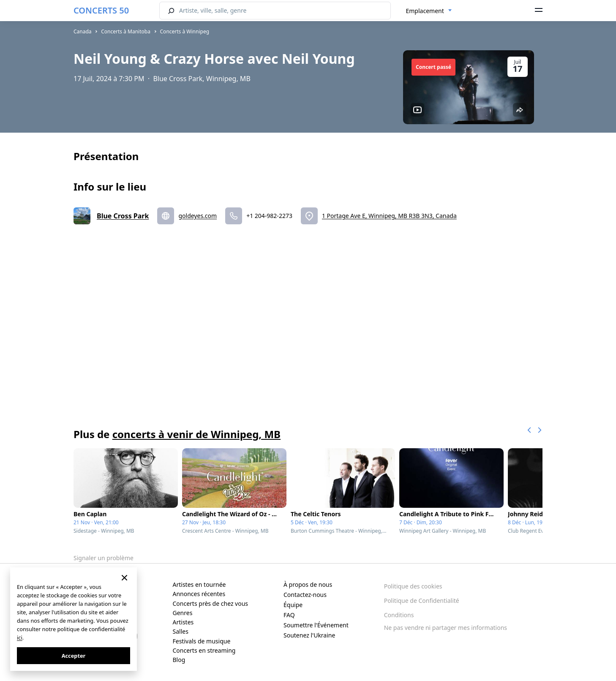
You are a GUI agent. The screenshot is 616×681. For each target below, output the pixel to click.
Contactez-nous (305, 595)
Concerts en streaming (204, 650)
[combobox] (429, 11)
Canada (83, 31)
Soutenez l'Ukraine (309, 635)
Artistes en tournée (199, 584)
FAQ (289, 615)
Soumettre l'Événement (316, 625)
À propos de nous (308, 584)
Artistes (183, 622)
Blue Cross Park (123, 216)
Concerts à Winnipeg (185, 31)
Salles (181, 631)
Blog (179, 660)
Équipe (293, 605)
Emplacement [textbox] (425, 11)
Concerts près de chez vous (211, 603)
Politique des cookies (413, 586)
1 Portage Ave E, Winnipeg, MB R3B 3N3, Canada (389, 216)
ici (20, 637)
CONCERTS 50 (101, 10)
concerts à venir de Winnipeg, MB (196, 434)
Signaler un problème (104, 558)
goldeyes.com (198, 216)
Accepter (74, 656)
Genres (183, 613)
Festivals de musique (202, 641)
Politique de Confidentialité (422, 601)
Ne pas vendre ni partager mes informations (446, 628)
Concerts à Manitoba (126, 31)
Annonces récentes (199, 594)
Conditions (399, 615)
